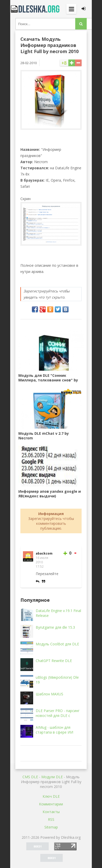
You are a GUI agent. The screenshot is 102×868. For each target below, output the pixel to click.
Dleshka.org (36, 9)
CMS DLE (30, 777)
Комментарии (51, 804)
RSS (51, 819)
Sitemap (51, 827)
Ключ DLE (51, 796)
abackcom (44, 553)
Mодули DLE (52, 777)
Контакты (51, 812)
